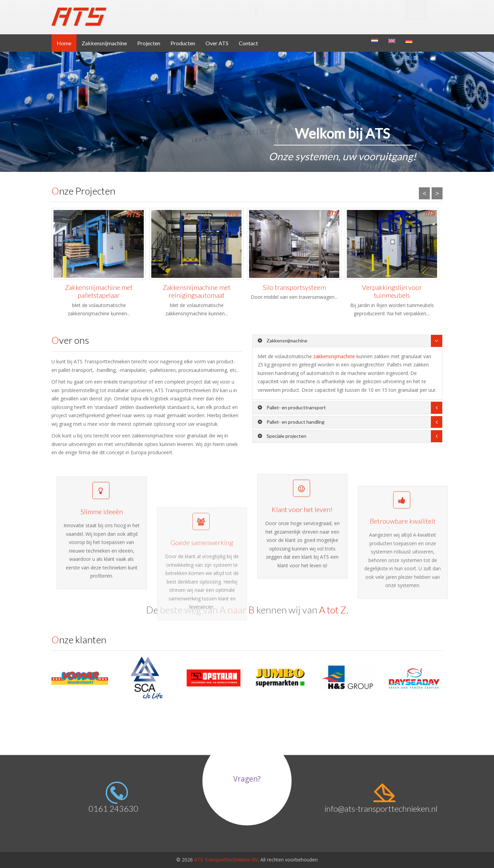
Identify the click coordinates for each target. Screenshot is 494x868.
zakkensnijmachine (334, 356)
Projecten (149, 43)
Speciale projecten (282, 436)
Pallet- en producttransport (292, 407)
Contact (248, 43)
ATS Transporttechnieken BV (226, 860)
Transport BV (170, 12)
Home (64, 43)
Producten (183, 43)
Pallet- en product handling (291, 422)
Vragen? (247, 779)
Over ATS (217, 43)
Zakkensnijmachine (104, 43)
